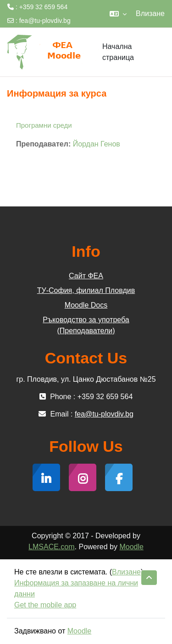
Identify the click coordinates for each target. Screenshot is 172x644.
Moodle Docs (86, 305)
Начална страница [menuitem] (118, 52)
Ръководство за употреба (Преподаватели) (86, 325)
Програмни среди (44, 125)
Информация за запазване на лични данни (76, 588)
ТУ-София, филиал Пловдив (86, 290)
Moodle (131, 547)
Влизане (150, 14)
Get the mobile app (45, 605)
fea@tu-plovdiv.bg (45, 21)
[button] (118, 14)
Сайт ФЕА (86, 276)
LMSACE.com (51, 547)
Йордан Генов (97, 144)
